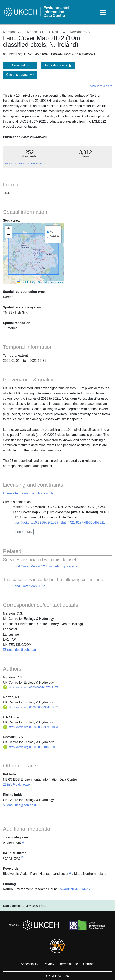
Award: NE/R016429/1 (76, 889)
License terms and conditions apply (28, 493)
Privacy (49, 964)
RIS (29, 532)
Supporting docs (58, 65)
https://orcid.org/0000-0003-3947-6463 (31, 707)
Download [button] (20, 65)
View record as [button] (100, 86)
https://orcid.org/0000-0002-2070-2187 (31, 687)
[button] (9, 229)
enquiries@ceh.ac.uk (20, 650)
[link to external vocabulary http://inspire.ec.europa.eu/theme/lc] (22, 858)
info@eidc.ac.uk (17, 785)
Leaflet (23, 282)
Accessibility (29, 964)
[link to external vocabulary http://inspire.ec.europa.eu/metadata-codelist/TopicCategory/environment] (23, 843)
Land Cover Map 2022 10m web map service (45, 566)
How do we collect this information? (25, 164)
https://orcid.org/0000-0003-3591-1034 (31, 727)
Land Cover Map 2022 (29, 586)
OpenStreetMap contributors (47, 282)
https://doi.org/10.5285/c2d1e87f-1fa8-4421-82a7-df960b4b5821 (59, 523)
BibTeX (19, 532)
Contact (89, 964)
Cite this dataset (20, 75)
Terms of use (69, 964)
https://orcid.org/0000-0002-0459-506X (31, 747)
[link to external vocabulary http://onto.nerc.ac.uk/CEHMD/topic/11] (70, 874)
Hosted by (34, 925)
